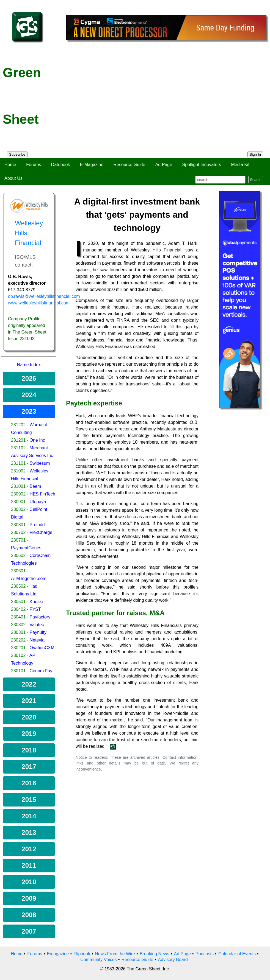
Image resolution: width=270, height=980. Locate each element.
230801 (18, 525)
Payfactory (40, 617)
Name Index (29, 365)
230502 (18, 586)
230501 (18, 602)
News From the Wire (115, 954)
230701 (18, 540)
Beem (35, 486)
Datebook (61, 165)
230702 (18, 532)
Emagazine (58, 954)
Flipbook (82, 954)
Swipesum (40, 463)
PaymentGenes (26, 548)
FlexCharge (41, 532)
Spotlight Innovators (202, 165)
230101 (18, 671)
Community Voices (99, 960)
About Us (13, 178)
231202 (18, 425)
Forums (34, 165)
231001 (18, 486)
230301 (18, 632)
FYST (35, 609)
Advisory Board (173, 960)
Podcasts (205, 954)
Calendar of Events (237, 954)
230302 (18, 625)
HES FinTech (42, 494)
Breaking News (155, 954)
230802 (18, 509)
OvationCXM (42, 648)
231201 (18, 440)
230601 (18, 571)
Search (256, 180)
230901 (18, 502)
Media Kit (240, 165)
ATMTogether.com (29, 579)
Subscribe (17, 154)
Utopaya (38, 502)
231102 (18, 448)
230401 (18, 617)
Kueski (36, 602)
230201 (18, 648)
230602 (18, 555)
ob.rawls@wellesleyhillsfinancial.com (44, 296)
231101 (18, 463)
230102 (18, 655)
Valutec (37, 625)
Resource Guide (130, 165)
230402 (18, 609)
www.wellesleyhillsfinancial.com (39, 303)
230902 (18, 494)
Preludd (37, 525)
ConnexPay (41, 671)
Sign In (255, 154)
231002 (18, 471)
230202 (18, 640)
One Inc (37, 440)
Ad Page (164, 165)
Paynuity (38, 632)
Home (10, 165)
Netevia (37, 640)
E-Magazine (92, 165)
